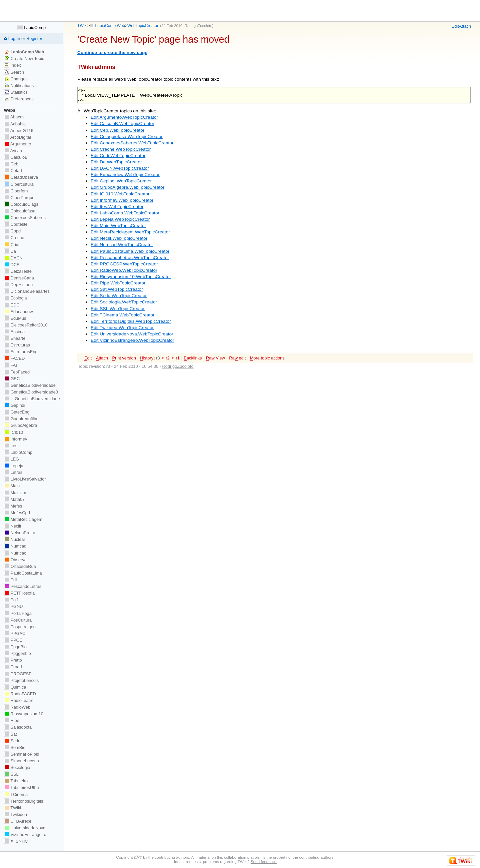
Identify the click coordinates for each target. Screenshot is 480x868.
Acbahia (15, 124)
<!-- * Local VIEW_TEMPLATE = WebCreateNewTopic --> (274, 95)
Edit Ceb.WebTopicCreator (117, 130)
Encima (14, 332)
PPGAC (15, 633)
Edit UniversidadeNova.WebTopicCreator (132, 334)
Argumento (18, 144)
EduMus (15, 318)
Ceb (11, 164)
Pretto (13, 660)
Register (34, 39)
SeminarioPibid (22, 754)
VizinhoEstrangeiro (25, 834)
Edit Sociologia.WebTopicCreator (124, 302)
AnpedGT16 (19, 131)
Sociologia (17, 767)
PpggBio (15, 647)
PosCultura (18, 620)
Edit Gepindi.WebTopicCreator (121, 181)
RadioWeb (17, 707)
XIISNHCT (17, 841)
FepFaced (17, 372)
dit (455, 26)
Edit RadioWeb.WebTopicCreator (124, 270)
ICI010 (13, 432)
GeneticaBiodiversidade (30, 385)
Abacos (14, 117)
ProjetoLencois (21, 680)
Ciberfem (16, 191)
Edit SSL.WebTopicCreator (118, 309)
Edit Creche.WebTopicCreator (121, 149)
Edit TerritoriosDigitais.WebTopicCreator (131, 321)
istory (147, 358)
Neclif (13, 526)
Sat (10, 734)
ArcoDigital (17, 137)
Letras (13, 472)
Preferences (19, 99)
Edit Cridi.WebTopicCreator (118, 156)
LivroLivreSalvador (25, 479)
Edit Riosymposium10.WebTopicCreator (131, 277)
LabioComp (31, 28)
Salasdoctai (18, 727)
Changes (16, 79)
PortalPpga (18, 613)
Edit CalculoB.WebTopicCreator (122, 124)
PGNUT (15, 606)
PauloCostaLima (23, 573)
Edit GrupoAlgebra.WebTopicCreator (127, 187)
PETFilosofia (19, 593)
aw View (215, 358)
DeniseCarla (19, 278)
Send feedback (264, 861)
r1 (177, 358)
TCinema (16, 794)
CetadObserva (21, 177)
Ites (11, 446)
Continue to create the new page (112, 53)
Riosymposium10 (24, 714)
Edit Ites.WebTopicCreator (117, 207)
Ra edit (237, 358)
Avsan (13, 151)
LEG (11, 459)
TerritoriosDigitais (24, 801)
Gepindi (15, 405)
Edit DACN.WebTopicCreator (120, 168)
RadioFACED (20, 694)
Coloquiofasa (20, 211)
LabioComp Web (110, 26)
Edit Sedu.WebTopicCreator (119, 296)
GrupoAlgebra (20, 425)
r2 (167, 358)
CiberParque (19, 198)
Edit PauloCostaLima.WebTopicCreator (130, 251)
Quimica (15, 687)
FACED (14, 358)
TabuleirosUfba (21, 787)
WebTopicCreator (143, 26)
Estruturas (17, 345)
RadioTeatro (19, 700)
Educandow (18, 312)
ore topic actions (267, 358)
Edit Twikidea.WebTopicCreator (122, 328)
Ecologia (15, 298)
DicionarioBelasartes (27, 291)
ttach (465, 26)
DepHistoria (18, 285)
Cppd (12, 231)
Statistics (16, 92)
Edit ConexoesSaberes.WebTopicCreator (132, 143)
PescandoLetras (23, 586)
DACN (13, 258)
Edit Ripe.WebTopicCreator (118, 283)
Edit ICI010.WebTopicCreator (120, 194)
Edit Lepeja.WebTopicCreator (120, 219)
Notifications (19, 86)
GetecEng (17, 412)
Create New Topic (24, 59)
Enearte (15, 338)
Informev (15, 439)
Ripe (12, 720)
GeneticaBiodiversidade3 (31, 392)
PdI (10, 580)
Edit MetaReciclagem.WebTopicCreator (130, 232)
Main (12, 486)
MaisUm (15, 493)
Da (10, 251)
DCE (12, 265)
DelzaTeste (18, 271)
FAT (11, 365)
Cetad (13, 171)
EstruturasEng (21, 352)
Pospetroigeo (20, 627)
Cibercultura (19, 184)
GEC (12, 379)
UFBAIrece (18, 821)
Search (14, 72)
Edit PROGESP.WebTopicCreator (124, 264)
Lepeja (14, 466)
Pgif (11, 600)
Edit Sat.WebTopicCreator (117, 289)
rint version (124, 358)
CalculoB (16, 157)
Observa (15, 560)
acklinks (193, 358)
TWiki (82, 26)
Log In (14, 39)
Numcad (15, 546)
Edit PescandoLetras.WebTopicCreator (130, 258)
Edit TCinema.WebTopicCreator (122, 315)
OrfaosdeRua (20, 566)
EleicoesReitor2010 (26, 325)
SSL (11, 774)
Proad (13, 667)
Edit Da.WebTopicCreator (116, 162)
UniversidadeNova (25, 828)
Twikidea (15, 814)
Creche (14, 238)
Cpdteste (16, 224)
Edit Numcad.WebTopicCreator (122, 245)
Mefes (13, 506)
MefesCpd (17, 513)
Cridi (12, 245)
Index (12, 65)
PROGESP (18, 674)
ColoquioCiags (21, 204)
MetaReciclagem (23, 519)
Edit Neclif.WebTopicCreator (119, 238)
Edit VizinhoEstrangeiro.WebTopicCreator (132, 340)
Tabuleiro (16, 781)
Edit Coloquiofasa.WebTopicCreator (127, 137)
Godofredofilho (21, 419)
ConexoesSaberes (25, 218)
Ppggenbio (17, 653)
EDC (12, 305)
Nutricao (15, 553)
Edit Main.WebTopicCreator (118, 226)
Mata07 (14, 499)
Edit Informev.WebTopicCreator (122, 200)
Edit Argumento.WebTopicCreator (124, 117)
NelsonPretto (20, 533)
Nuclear (15, 539)
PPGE (13, 640)
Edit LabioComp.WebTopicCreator (125, 213)
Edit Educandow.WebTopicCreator (125, 175)
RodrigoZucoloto (198, 26)
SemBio (15, 747)
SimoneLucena (21, 761)
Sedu (12, 741)
